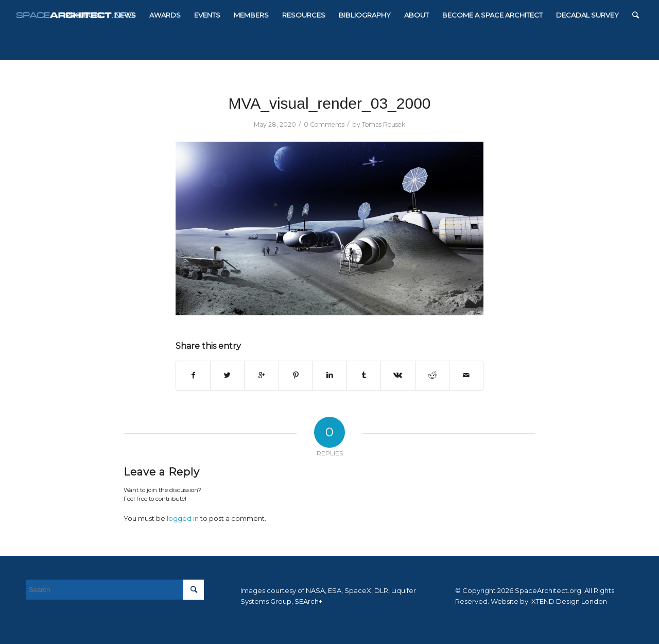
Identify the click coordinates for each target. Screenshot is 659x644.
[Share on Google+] (261, 375)
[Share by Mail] (466, 375)
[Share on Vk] (398, 375)
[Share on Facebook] (193, 375)
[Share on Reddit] (432, 375)
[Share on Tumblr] (364, 375)
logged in (183, 518)
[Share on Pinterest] (296, 375)
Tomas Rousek (384, 124)
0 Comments (324, 124)
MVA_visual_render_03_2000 (329, 103)
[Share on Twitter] (227, 375)
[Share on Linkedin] (330, 375)
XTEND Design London (568, 601)
